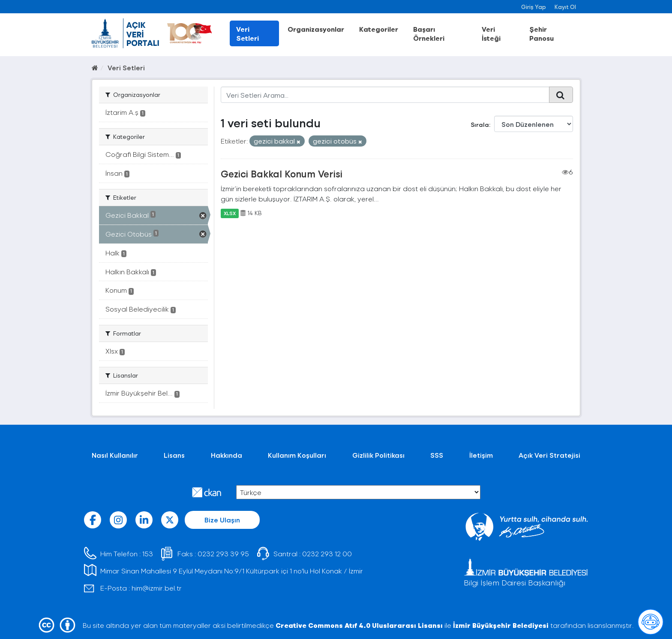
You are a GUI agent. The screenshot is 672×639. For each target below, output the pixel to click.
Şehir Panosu (541, 33)
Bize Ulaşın (222, 520)
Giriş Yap (534, 7)
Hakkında (226, 455)
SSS (437, 455)
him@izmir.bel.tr (157, 588)
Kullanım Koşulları (297, 455)
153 (148, 553)
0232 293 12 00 (327, 553)
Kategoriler (379, 29)
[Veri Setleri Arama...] (385, 95)
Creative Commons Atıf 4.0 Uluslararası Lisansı (359, 625)
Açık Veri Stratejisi (549, 455)
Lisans (174, 455)
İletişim (481, 455)
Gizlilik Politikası (378, 455)
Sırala (480, 124)
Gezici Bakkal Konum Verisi (282, 174)
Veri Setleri (247, 33)
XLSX (230, 213)
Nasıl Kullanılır (115, 455)
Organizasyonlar (316, 29)
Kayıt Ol (565, 7)
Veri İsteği (491, 33)
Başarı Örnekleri (429, 33)
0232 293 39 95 (223, 553)
